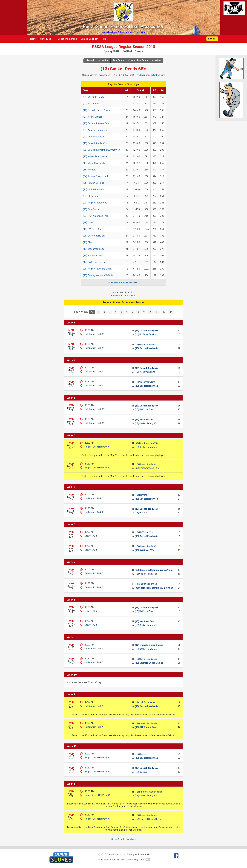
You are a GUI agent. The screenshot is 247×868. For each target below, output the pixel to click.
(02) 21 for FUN (91, 104)
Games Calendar (89, 39)
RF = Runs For (114, 282)
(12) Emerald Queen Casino (97, 110)
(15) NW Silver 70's (93, 256)
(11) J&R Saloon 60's (94, 189)
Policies (121, 860)
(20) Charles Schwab (94, 137)
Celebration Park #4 (95, 706)
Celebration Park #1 (95, 334)
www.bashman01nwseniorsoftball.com (123, 32)
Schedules (48, 39)
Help (106, 39)
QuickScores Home (106, 860)
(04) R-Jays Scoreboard (95, 176)
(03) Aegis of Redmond (95, 203)
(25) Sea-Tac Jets (92, 209)
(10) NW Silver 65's (93, 229)
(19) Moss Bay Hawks (94, 163)
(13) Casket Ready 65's (95, 143)
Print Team (118, 60)
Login (211, 39)
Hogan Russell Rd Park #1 (98, 447)
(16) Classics (90, 242)
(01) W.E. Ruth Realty (94, 97)
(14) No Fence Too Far (95, 262)
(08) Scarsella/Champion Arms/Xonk (102, 150)
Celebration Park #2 (95, 372)
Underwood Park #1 (95, 498)
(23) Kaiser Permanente (95, 156)
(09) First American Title (95, 216)
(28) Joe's (88, 223)
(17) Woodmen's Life (94, 249)
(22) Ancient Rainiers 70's (96, 123)
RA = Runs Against (131, 282)
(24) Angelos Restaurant (96, 130)
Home (33, 39)
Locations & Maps (67, 39)
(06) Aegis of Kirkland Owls (97, 269)
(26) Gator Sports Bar (94, 236)
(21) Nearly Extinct (92, 117)
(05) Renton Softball (93, 183)
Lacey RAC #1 (92, 536)
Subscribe (103, 60)
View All (90, 60)
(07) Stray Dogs (91, 196)
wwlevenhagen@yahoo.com (151, 75)
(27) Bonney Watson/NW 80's (98, 275)
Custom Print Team (138, 60)
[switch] (148, 860)
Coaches (157, 60)
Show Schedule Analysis (123, 839)
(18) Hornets (90, 170)
